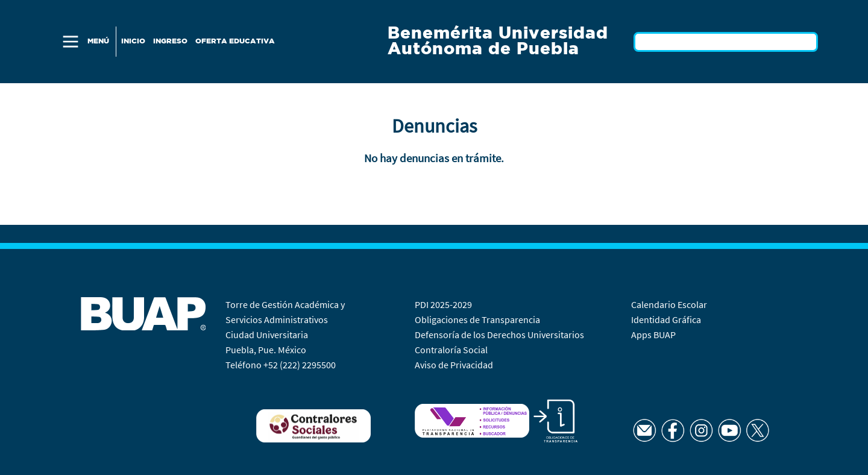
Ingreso (170, 41)
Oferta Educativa (235, 41)
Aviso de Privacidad (454, 365)
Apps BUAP (653, 335)
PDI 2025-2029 (443, 304)
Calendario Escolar (670, 304)
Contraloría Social (451, 350)
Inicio (133, 41)
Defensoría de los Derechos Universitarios (499, 335)
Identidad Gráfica (667, 319)
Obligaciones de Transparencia (477, 319)
